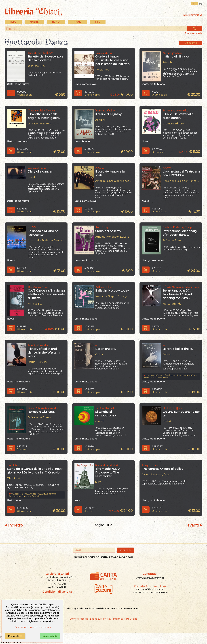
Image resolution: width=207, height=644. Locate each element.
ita (194, 4)
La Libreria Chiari (57, 574)
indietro (14, 525)
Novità (56, 22)
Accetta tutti (50, 636)
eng (201, 4)
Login (186, 15)
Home (13, 22)
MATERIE (34, 22)
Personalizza (15, 636)
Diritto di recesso (79, 619)
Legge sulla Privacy (101, 619)
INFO (98, 22)
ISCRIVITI (126, 550)
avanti (195, 525)
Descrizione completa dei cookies (33, 627)
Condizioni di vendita (57, 592)
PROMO (77, 22)
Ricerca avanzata (194, 33)
